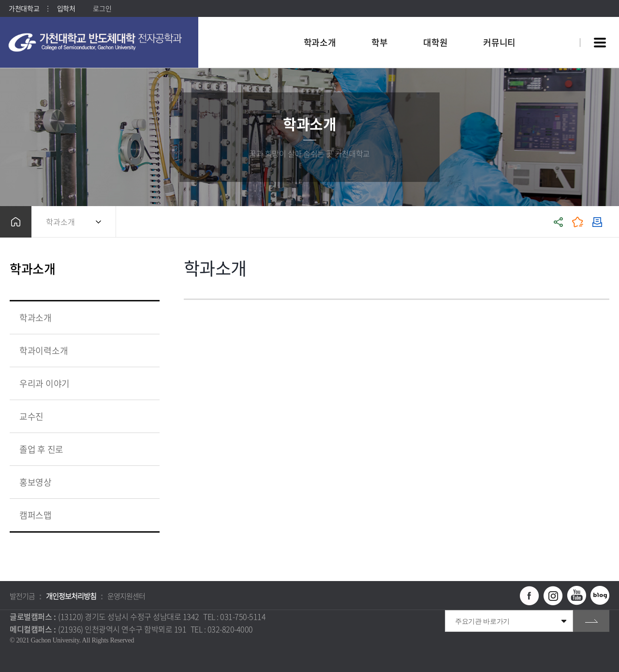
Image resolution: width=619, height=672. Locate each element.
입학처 (66, 8)
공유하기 (559, 222)
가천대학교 (24, 8)
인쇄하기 (597, 222)
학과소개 (60, 222)
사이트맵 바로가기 (600, 43)
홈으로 (16, 222)
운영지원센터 (126, 596)
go (591, 621)
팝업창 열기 (560, 25)
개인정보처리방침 (71, 596)
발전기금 (22, 596)
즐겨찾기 (578, 222)
